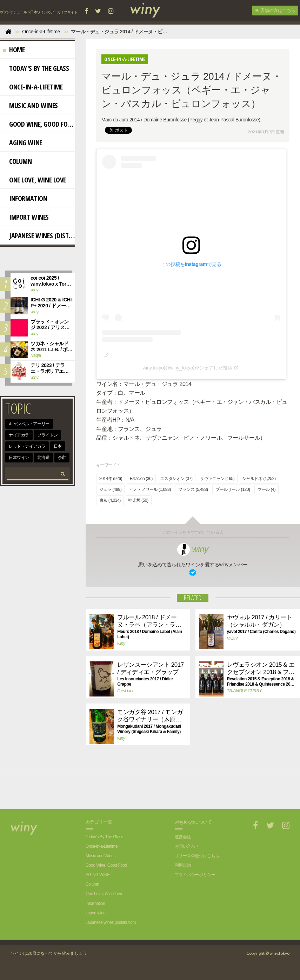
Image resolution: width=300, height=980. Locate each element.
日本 (58, 446)
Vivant (232, 639)
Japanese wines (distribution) (39, 236)
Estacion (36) (141, 479)
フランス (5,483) (193, 489)
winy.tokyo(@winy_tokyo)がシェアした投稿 (187, 368)
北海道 (43, 458)
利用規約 (183, 865)
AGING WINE (22, 143)
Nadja (36, 355)
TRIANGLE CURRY (244, 691)
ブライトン (47, 435)
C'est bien (126, 691)
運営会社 (183, 837)
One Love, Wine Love (34, 180)
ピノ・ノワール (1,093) (150, 489)
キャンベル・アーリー (29, 424)
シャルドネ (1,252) (259, 479)
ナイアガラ (19, 435)
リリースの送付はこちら (197, 856)
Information (25, 198)
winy (193, 549)
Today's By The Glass (36, 68)
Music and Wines (30, 105)
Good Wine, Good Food (39, 124)
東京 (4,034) (110, 500)
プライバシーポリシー (195, 875)
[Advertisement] (172, 785)
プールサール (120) (233, 489)
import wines (26, 217)
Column (17, 161)
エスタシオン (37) (176, 479)
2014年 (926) (111, 479)
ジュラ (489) (111, 489)
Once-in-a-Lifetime (33, 87)
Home (14, 50)
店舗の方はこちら (275, 10)
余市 (62, 458)
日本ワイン (19, 458)
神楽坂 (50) (138, 500)
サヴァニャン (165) (217, 479)
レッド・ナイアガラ (27, 446)
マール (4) (266, 489)
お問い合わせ (187, 846)
